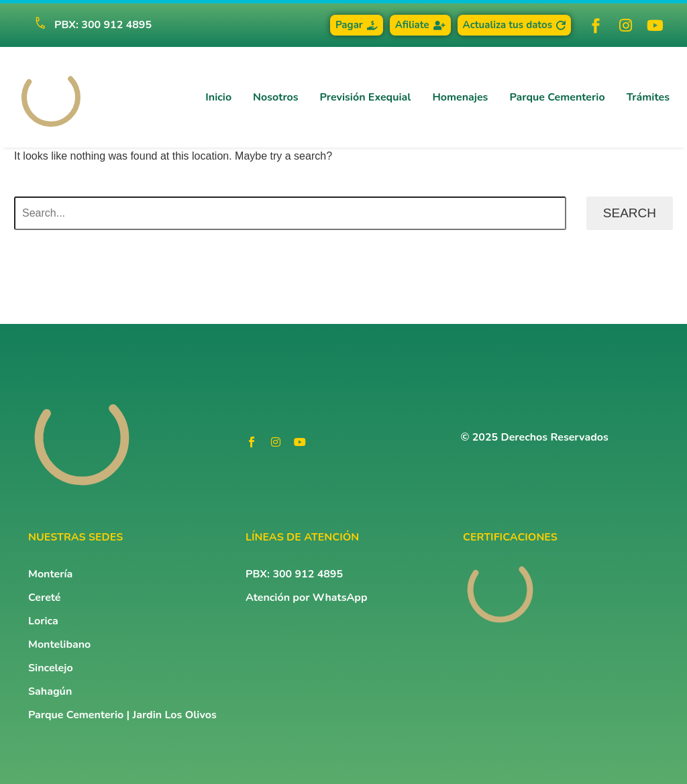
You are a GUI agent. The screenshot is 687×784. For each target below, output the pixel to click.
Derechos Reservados (555, 437)
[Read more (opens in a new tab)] (87, 25)
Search (630, 213)
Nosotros (275, 97)
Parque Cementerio (557, 97)
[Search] (290, 213)
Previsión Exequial (366, 97)
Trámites (648, 97)
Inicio (218, 97)
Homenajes (460, 97)
